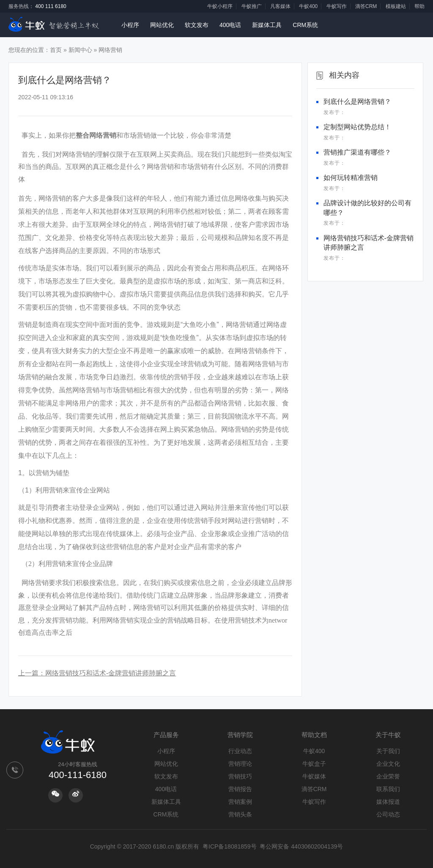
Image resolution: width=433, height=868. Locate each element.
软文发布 (197, 25)
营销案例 (240, 802)
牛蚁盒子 (314, 764)
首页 (56, 50)
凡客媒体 (280, 6)
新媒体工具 (267, 25)
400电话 (230, 25)
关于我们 (388, 751)
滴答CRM (366, 6)
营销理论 (240, 764)
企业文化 (388, 764)
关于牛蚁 (388, 735)
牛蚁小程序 (220, 6)
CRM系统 (305, 25)
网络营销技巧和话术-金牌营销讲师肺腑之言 (111, 673)
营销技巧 (240, 776)
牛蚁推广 (252, 6)
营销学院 (240, 735)
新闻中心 (80, 50)
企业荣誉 (388, 776)
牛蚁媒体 (314, 776)
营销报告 (240, 789)
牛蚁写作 (337, 6)
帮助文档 (314, 735)
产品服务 (166, 735)
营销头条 (240, 814)
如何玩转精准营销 (351, 178)
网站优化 (162, 25)
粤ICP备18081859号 (230, 846)
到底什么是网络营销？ (357, 102)
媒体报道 (388, 802)
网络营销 (110, 50)
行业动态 (240, 751)
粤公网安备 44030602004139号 (301, 846)
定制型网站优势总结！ (357, 127)
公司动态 (388, 814)
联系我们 (388, 789)
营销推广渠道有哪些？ (357, 152)
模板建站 (396, 6)
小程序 (130, 25)
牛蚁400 (308, 6)
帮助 (419, 6)
